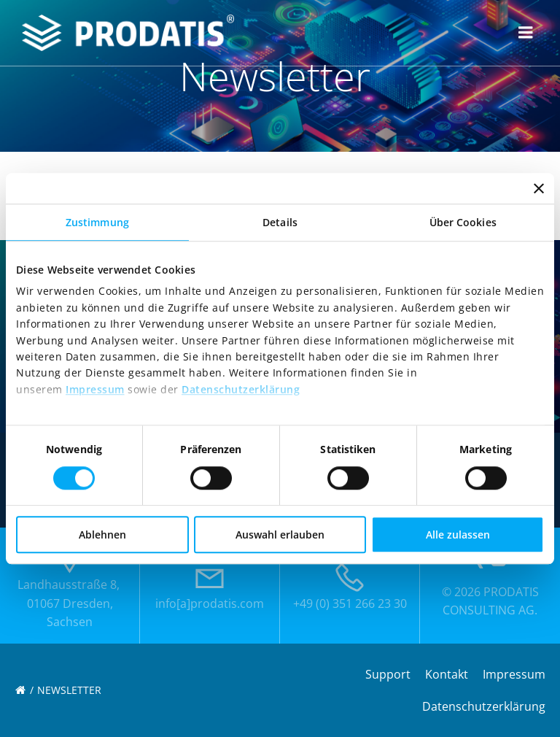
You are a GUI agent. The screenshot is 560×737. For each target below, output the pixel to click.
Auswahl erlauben (280, 535)
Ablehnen (102, 535)
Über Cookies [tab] (463, 222)
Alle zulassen (458, 535)
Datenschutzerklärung (241, 389)
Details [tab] (280, 222)
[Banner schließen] (539, 188)
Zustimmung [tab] (97, 222)
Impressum (95, 389)
